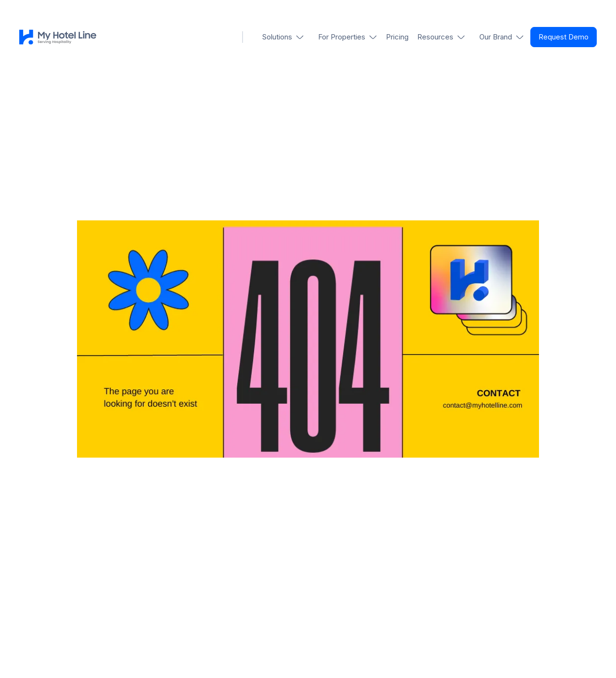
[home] (58, 37)
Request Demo (564, 37)
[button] (283, 37)
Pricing (397, 37)
